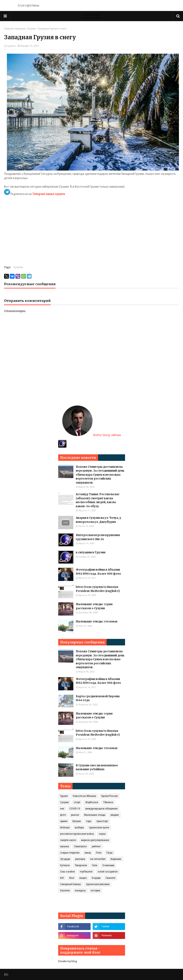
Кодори (96, 878)
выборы (79, 828)
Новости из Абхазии (84, 796)
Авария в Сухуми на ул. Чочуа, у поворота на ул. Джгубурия (98, 520)
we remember (98, 859)
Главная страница (14, 29)
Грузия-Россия (109, 796)
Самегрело (80, 846)
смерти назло (68, 840)
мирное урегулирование (95, 840)
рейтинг (96, 846)
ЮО (62, 878)
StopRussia (92, 802)
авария (115, 815)
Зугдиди (65, 859)
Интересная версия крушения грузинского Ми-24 (98, 537)
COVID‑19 (75, 809)
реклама (80, 859)
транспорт (102, 821)
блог (72, 878)
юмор (88, 853)
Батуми (77, 821)
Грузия (64, 796)
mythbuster (86, 872)
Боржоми (116, 859)
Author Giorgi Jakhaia (91, 435)
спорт (77, 802)
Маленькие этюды (95, 815)
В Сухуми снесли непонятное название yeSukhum (97, 767)
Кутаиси (65, 865)
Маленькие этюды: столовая (97, 622)
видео (83, 878)
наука (102, 834)
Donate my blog (67, 961)
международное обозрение (101, 809)
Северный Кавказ (71, 884)
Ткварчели (81, 865)
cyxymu (11, 46)
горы (89, 821)
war (62, 809)
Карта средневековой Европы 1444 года (98, 698)
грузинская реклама (98, 884)
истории (95, 891)
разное (75, 815)
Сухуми (31, 29)
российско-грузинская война (77, 834)
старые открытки (70, 853)
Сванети (110, 878)
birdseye (65, 828)
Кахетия (65, 891)
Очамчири (108, 865)
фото (63, 815)
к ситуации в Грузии (91, 552)
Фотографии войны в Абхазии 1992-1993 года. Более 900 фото (98, 572)
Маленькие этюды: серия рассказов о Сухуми (94, 606)
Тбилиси (108, 802)
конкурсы (80, 891)
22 (5, 975)
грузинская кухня (99, 828)
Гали (95, 865)
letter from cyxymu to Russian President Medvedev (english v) (98, 589)
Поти (99, 853)
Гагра (109, 853)
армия (64, 821)
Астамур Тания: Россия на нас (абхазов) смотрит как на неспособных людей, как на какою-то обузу (98, 500)
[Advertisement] (91, 233)
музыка (65, 846)
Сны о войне (67, 872)
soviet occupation (108, 872)
